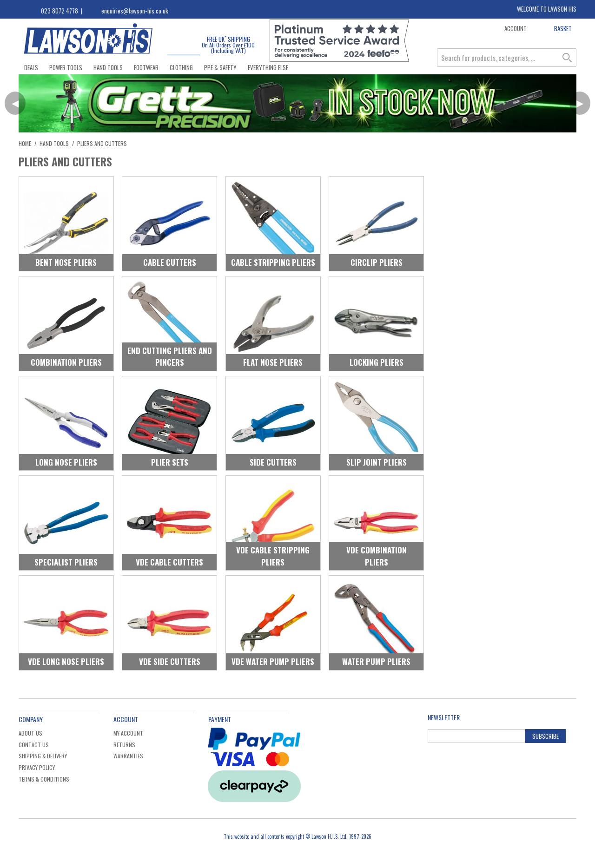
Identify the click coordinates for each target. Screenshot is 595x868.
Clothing (181, 67)
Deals (31, 67)
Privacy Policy (37, 767)
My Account (128, 733)
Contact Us (34, 745)
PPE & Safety (220, 67)
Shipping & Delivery (43, 756)
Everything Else (268, 67)
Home (25, 143)
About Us (30, 733)
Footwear (146, 67)
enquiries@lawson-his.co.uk (135, 11)
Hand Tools (108, 67)
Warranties (128, 756)
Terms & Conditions (44, 779)
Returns (124, 745)
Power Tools (66, 67)
